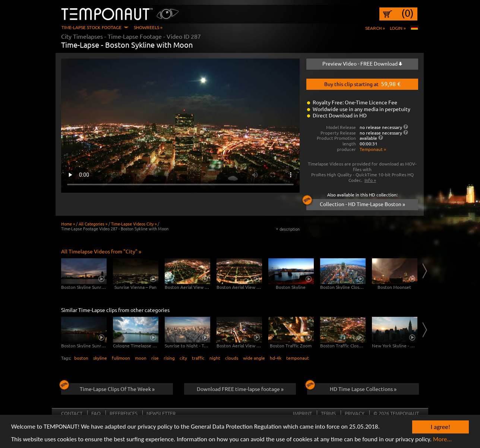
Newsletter (161, 413)
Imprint (302, 413)
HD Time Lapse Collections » (352, 388)
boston (81, 358)
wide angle (254, 358)
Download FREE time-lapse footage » (240, 389)
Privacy (355, 413)
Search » (375, 28)
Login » (398, 28)
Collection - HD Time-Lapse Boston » (356, 203)
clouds (232, 358)
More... (443, 442)
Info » (370, 180)
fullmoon (121, 358)
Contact (72, 413)
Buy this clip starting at (362, 83)
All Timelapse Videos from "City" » (101, 251)
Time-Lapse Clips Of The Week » (108, 388)
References (124, 413)
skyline (100, 358)
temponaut (298, 358)
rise (155, 358)
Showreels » (148, 27)
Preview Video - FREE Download (362, 63)
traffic (198, 358)
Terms (328, 413)
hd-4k (276, 358)
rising (169, 358)
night (215, 358)
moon (141, 358)
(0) (408, 13)
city (183, 358)
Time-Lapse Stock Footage (91, 27)
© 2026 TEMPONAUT (396, 413)
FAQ (96, 413)
